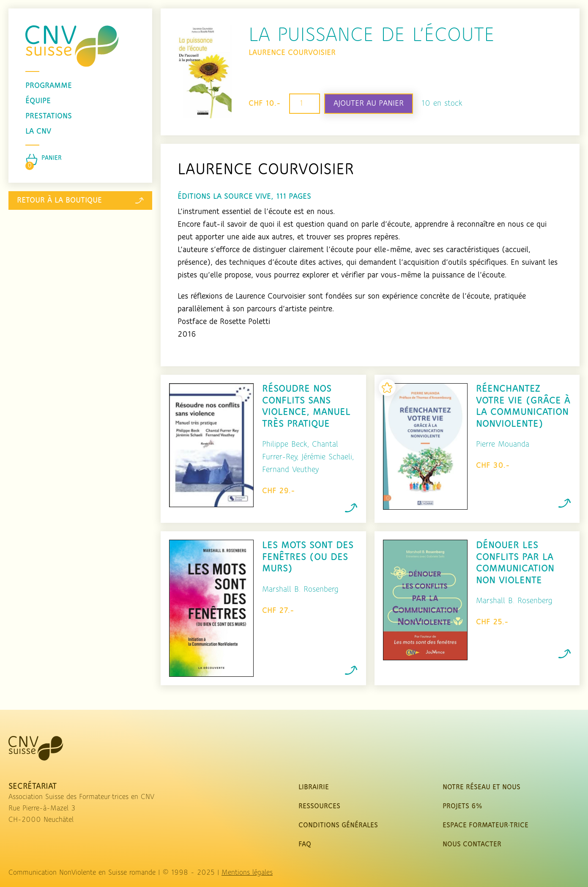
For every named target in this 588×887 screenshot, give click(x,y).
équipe (38, 101)
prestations (49, 116)
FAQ (305, 844)
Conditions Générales (338, 825)
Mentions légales (247, 873)
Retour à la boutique (80, 200)
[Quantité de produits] (305, 104)
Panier (52, 158)
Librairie (314, 787)
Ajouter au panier (369, 104)
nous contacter (472, 844)
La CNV (38, 132)
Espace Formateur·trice (485, 825)
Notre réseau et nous (481, 787)
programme (49, 86)
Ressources (319, 806)
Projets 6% (462, 806)
